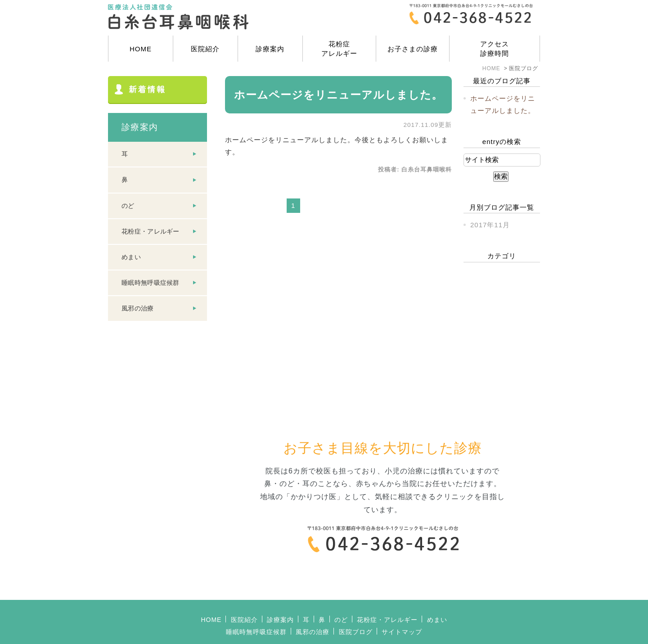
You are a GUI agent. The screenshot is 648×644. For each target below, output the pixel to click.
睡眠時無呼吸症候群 (151, 283)
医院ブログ (356, 604)
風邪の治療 (138, 308)
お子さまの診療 (413, 49)
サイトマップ (402, 604)
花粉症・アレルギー (151, 231)
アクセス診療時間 (495, 49)
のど (128, 206)
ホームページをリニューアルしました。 (338, 95)
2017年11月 (490, 225)
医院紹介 (205, 49)
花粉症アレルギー (339, 49)
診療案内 (270, 49)
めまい (131, 257)
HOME (141, 49)
